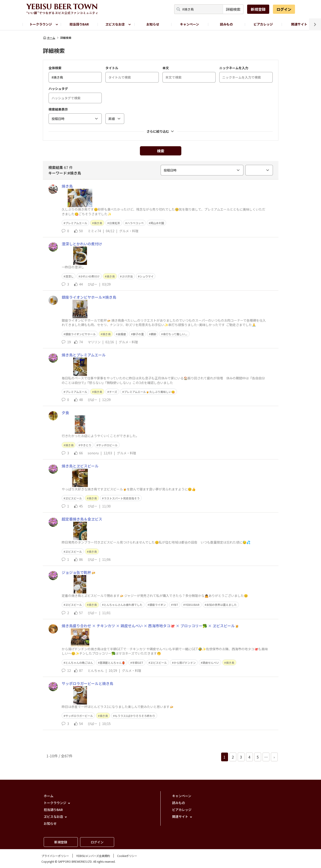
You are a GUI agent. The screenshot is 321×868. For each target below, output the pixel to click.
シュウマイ (147, 276)
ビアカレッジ (263, 24)
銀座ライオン (158, 605)
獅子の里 (138, 334)
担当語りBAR (79, 24)
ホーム (49, 38)
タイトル (112, 68)
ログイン (284, 9)
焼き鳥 (98, 223)
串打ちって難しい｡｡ (175, 334)
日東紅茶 (115, 223)
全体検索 (55, 68)
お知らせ (153, 24)
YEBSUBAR (192, 605)
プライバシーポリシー (55, 856)
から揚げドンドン (185, 663)
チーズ (113, 392)
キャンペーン (189, 24)
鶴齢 (153, 334)
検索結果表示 (58, 109)
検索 (161, 151)
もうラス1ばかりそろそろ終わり (135, 716)
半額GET (138, 663)
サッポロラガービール (79, 716)
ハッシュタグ (58, 89)
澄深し (69, 276)
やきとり (86, 445)
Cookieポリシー (127, 856)
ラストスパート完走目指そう (122, 498)
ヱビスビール (74, 498)
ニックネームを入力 (234, 68)
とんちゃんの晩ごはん (79, 663)
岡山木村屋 (157, 223)
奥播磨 (122, 334)
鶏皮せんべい (211, 663)
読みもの (226, 24)
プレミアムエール (76, 223)
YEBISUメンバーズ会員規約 (93, 856)
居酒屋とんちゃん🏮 (112, 663)
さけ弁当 (127, 276)
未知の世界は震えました (222, 605)
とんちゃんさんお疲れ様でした (123, 605)
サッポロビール (108, 445)
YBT (176, 605)
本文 (166, 68)
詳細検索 (233, 9)
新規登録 (258, 9)
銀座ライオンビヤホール (81, 334)
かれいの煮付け (90, 276)
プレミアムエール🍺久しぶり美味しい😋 (149, 392)
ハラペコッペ (135, 223)
